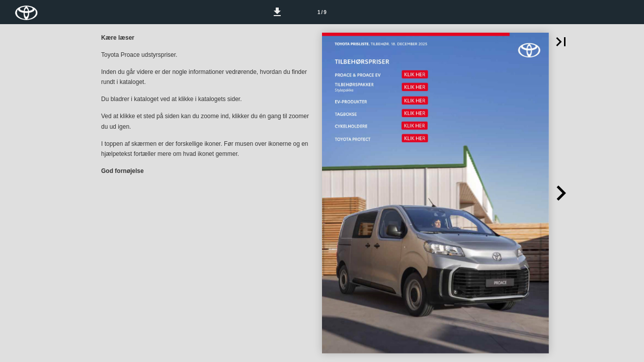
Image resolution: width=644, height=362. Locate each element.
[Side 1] (322, 12)
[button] (277, 12)
